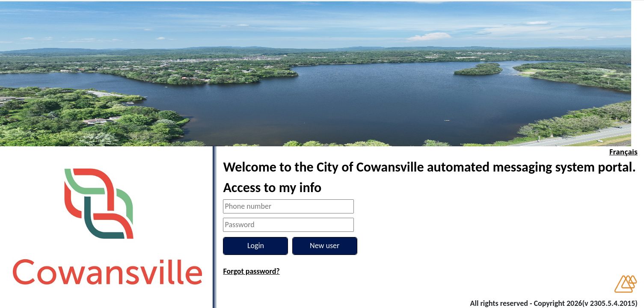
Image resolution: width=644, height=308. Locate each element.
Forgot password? (251, 271)
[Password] (288, 225)
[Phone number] (288, 206)
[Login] (255, 246)
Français (623, 152)
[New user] (325, 246)
